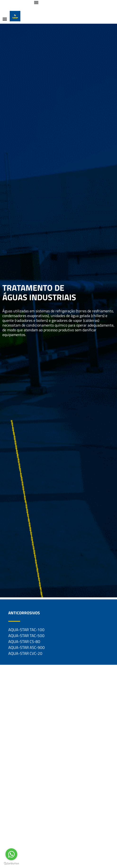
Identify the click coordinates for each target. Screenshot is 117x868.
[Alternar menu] (36, 2)
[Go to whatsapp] (11, 854)
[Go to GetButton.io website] (11, 863)
